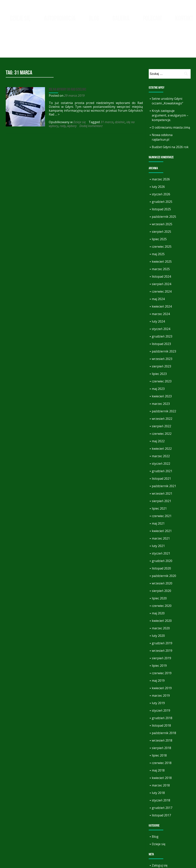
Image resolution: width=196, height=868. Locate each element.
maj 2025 (158, 229)
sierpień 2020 (161, 566)
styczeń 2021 (161, 528)
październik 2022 (164, 386)
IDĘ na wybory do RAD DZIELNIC (67, 64)
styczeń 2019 (161, 686)
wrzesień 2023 (162, 334)
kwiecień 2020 (162, 596)
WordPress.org (163, 863)
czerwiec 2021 (162, 491)
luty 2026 (158, 162)
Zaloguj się (160, 840)
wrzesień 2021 (162, 469)
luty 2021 (158, 521)
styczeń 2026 (161, 169)
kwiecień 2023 (162, 371)
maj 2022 (158, 416)
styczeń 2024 (161, 304)
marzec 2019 (161, 671)
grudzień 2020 (162, 536)
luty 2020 (158, 611)
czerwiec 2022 (162, 409)
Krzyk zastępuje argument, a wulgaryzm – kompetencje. (170, 90)
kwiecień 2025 (162, 237)
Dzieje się (20, 18)
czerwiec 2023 (162, 356)
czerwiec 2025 (162, 222)
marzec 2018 (161, 760)
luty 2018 (158, 768)
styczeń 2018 (161, 775)
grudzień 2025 (162, 177)
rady (62, 101)
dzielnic (119, 97)
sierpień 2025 (161, 207)
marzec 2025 (161, 244)
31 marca (106, 97)
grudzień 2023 (162, 311)
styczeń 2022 (161, 439)
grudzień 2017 (162, 783)
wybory (71, 101)
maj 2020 (158, 588)
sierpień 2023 (161, 341)
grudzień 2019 (162, 618)
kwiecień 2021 (162, 506)
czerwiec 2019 (162, 648)
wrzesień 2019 (162, 626)
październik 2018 (164, 708)
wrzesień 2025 (162, 199)
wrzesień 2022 (162, 394)
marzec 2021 (161, 513)
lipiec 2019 (159, 641)
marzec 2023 (161, 379)
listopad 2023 (161, 319)
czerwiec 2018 (162, 738)
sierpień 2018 (161, 723)
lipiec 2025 (159, 214)
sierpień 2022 (161, 401)
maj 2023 (158, 364)
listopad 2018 (161, 701)
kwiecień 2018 (162, 753)
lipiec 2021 (159, 484)
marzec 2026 (161, 154)
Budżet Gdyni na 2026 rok (170, 122)
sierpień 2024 (161, 259)
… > (56, 89)
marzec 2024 (161, 289)
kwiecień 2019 (162, 663)
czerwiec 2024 (162, 267)
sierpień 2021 (161, 476)
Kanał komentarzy (165, 855)
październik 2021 (164, 461)
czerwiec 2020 (162, 581)
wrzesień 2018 (162, 715)
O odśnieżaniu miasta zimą (171, 102)
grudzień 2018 (162, 693)
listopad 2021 (161, 454)
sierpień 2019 (161, 633)
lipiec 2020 (159, 573)
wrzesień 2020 (162, 558)
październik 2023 (164, 326)
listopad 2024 (161, 252)
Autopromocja (60, 18)
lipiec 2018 (159, 730)
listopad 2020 (161, 543)
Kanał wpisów (162, 848)
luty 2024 (158, 296)
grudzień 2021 (162, 446)
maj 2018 (158, 745)
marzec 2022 (161, 431)
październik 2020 (164, 551)
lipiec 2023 (159, 349)
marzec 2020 (161, 603)
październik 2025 (164, 192)
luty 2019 (158, 678)
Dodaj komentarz (90, 101)
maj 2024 (158, 274)
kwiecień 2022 (162, 424)
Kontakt (184, 18)
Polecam (152, 18)
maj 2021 (158, 498)
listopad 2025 (161, 184)
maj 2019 (158, 656)
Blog (94, 18)
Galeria (121, 18)
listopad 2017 (161, 790)
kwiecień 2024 (162, 281)
